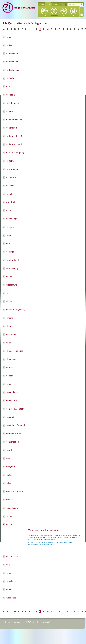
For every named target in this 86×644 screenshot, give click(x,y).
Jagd (32, 543)
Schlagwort (54, 16)
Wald (54, 545)
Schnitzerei (60, 543)
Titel (44, 16)
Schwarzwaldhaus (33, 545)
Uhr (51, 545)
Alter (73, 16)
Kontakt (7, 622)
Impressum (18, 622)
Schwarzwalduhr (44, 545)
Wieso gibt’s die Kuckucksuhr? (43, 530)
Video (41, 4)
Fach (64, 16)
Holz (29, 543)
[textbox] (75, 4)
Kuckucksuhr (52, 543)
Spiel (55, 4)
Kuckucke (44, 543)
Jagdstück (38, 543)
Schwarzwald (68, 543)
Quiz (48, 4)
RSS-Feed (82, 15)
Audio (62, 4)
